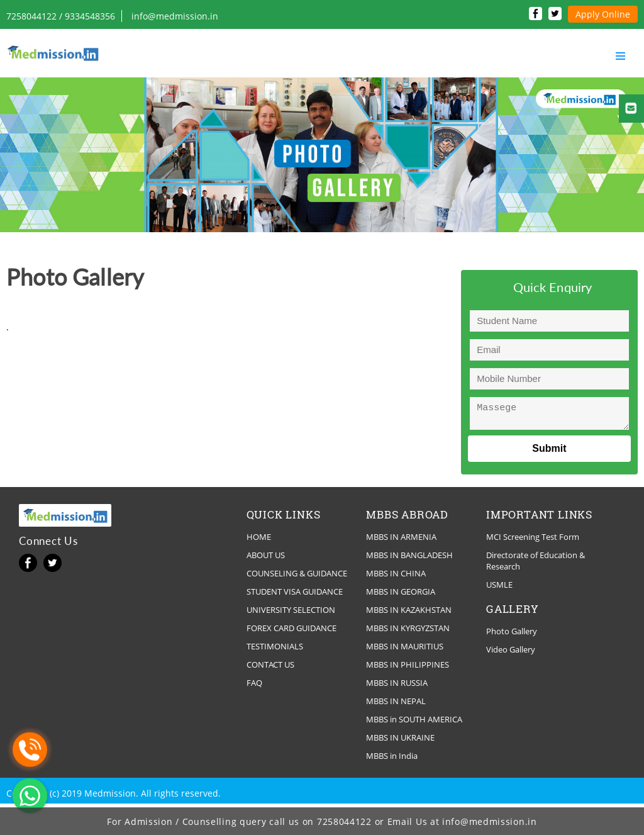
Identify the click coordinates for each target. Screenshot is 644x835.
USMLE (499, 588)
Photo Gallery (512, 635)
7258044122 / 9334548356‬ (61, 16)
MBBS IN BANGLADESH (409, 559)
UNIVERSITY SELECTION (291, 614)
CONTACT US (270, 668)
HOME (259, 541)
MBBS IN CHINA (396, 577)
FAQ (254, 686)
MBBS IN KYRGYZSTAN (408, 632)
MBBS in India (392, 759)
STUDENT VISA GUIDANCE (295, 595)
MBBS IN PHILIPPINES (408, 668)
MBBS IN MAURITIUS (405, 650)
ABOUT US (266, 559)
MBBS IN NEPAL (396, 705)
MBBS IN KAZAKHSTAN (409, 614)
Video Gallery (511, 653)
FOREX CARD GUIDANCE (291, 632)
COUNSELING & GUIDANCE (297, 577)
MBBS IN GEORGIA (401, 595)
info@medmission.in (175, 16)
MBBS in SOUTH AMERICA (414, 723)
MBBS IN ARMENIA (401, 541)
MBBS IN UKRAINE (400, 741)
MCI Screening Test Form (533, 541)
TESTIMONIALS (275, 650)
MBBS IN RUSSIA (397, 686)
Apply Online (603, 14)
